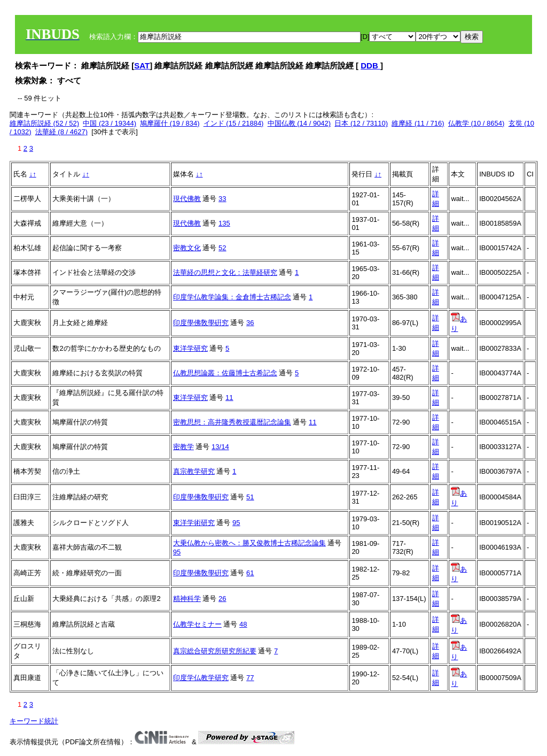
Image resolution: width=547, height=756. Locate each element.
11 (229, 398)
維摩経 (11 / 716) (418, 123)
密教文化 (187, 248)
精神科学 (187, 599)
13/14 (220, 447)
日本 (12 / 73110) (361, 123)
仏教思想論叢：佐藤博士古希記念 (225, 373)
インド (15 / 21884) (234, 123)
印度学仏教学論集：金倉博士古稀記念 (232, 297)
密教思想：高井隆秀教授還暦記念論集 (232, 422)
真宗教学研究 (194, 471)
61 (250, 573)
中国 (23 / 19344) (110, 123)
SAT (142, 65)
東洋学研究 (190, 348)
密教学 (183, 447)
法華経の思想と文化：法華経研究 (225, 272)
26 (222, 599)
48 (243, 624)
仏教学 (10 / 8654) (476, 123)
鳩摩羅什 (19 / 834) (170, 123)
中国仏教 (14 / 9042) (299, 123)
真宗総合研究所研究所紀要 (215, 651)
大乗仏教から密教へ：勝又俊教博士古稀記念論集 (249, 543)
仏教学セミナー (197, 624)
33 (222, 199)
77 (250, 678)
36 (250, 323)
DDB (370, 65)
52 (222, 248)
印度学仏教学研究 (201, 678)
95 (236, 523)
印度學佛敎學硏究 (201, 323)
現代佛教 (187, 199)
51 (250, 497)
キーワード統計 (34, 721)
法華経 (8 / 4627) (61, 132)
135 (224, 223)
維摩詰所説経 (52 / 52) (44, 123)
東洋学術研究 (194, 523)
